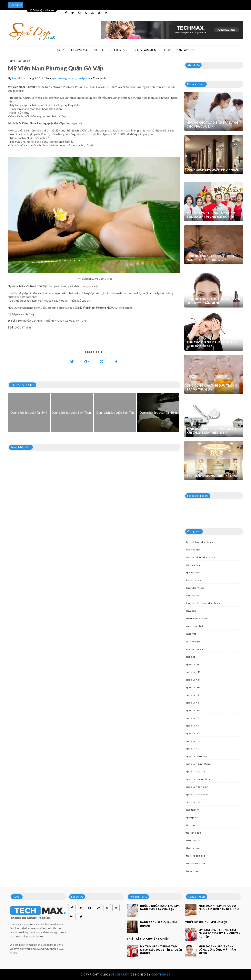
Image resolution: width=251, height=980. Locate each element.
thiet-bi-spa (193, 840)
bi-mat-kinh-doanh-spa (200, 542)
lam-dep (191, 611)
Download (80, 50)
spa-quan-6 (193, 726)
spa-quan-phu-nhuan (199, 779)
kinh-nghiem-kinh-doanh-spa (203, 603)
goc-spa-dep (193, 573)
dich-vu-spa (193, 565)
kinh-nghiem (194, 595)
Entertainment (145, 50)
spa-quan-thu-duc (197, 802)
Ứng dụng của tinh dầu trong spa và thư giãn (212, 387)
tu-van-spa (193, 871)
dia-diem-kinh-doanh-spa (201, 557)
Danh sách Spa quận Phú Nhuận (213, 170)
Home (62, 50)
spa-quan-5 (193, 718)
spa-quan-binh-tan (197, 756)
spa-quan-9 (193, 749)
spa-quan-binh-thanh (199, 764)
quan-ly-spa (193, 641)
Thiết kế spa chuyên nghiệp (148, 939)
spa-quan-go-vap (64, 78)
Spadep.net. (121, 974)
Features (119, 50)
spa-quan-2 (193, 695)
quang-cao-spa (195, 649)
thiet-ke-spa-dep (196, 856)
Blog (167, 50)
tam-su (191, 825)
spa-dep (191, 657)
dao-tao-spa (193, 550)
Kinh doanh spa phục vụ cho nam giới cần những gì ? (210, 258)
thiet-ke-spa (193, 848)
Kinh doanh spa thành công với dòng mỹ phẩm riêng (213, 301)
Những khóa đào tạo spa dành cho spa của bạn (212, 125)
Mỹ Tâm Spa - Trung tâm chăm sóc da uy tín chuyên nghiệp (211, 215)
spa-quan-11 (193, 680)
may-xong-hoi (195, 626)
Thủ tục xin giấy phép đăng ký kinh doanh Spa (212, 344)
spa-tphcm (24, 61)
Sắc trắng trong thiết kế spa (211, 476)
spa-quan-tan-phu (197, 794)
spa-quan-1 (193, 664)
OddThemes (161, 974)
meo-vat (191, 634)
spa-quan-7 (193, 733)
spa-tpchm (193, 810)
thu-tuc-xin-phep (196, 863)
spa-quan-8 (193, 741)
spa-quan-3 (193, 703)
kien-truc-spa (194, 580)
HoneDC (18, 78)
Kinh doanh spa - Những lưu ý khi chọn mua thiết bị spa (212, 431)
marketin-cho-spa (197, 618)
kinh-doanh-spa (195, 588)
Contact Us (185, 50)
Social (100, 50)
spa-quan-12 (193, 687)
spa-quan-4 (193, 710)
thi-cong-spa (194, 833)
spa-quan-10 (193, 672)
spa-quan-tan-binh (197, 787)
